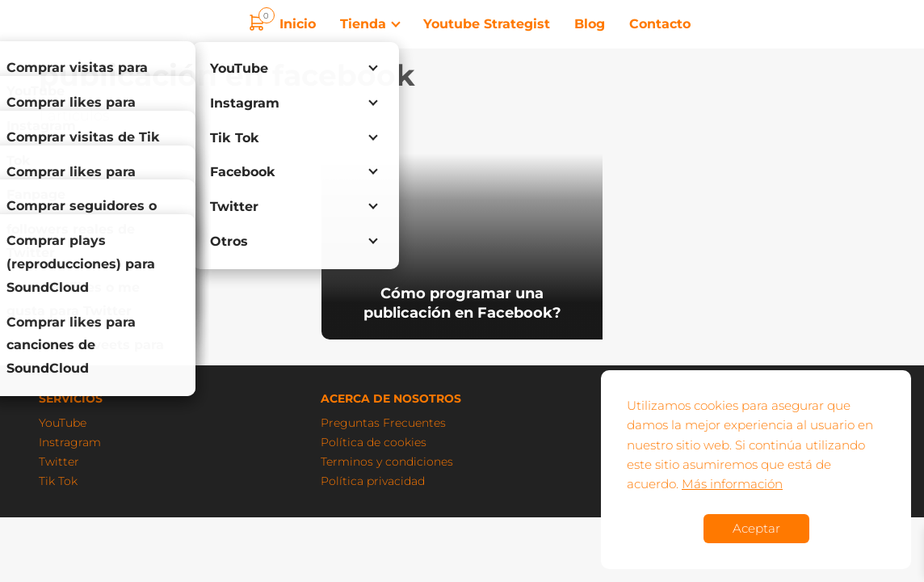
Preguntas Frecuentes (383, 423)
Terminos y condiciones (387, 462)
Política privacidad (373, 481)
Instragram (70, 442)
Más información (732, 484)
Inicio (298, 24)
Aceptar (756, 528)
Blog (590, 24)
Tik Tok (58, 481)
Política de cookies (374, 442)
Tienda (363, 24)
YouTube (63, 423)
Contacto (660, 24)
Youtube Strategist (487, 24)
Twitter (59, 462)
